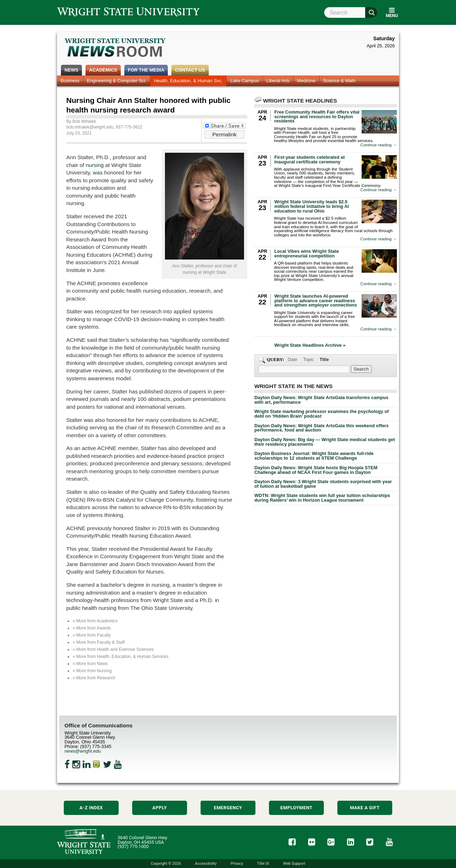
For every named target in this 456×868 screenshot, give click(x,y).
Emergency (228, 808)
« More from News (90, 664)
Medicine (306, 81)
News (71, 70)
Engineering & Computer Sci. (117, 81)
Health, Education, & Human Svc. (188, 81)
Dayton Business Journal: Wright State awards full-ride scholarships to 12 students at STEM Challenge (314, 456)
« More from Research (94, 678)
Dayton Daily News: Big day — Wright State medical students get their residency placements (325, 442)
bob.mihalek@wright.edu (90, 127)
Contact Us (190, 70)
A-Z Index (91, 808)
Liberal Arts (278, 81)
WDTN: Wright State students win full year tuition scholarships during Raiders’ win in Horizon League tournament (322, 498)
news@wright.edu (83, 751)
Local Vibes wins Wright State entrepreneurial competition (307, 253)
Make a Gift (365, 808)
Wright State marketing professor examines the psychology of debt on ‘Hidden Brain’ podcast (322, 414)
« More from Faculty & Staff (99, 642)
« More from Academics (95, 621)
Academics (103, 70)
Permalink (224, 134)
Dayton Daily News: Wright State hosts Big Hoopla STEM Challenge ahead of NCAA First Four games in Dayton (316, 470)
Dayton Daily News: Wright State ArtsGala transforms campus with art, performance (321, 400)
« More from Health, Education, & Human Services (121, 657)
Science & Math (339, 81)
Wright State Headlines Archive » (310, 346)
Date (292, 359)
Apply (160, 808)
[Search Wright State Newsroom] (361, 369)
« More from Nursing (92, 671)
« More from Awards (92, 628)
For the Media (146, 70)
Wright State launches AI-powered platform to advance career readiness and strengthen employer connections (316, 301)
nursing (95, 165)
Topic (309, 359)
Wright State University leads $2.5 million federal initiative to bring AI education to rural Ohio (312, 206)
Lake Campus (244, 81)
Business (70, 81)
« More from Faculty (92, 635)
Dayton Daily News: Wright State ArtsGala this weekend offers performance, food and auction (322, 428)
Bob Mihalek (84, 121)
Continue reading (379, 145)
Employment (296, 808)
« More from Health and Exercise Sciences (113, 649)
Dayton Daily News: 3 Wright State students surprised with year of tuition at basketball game (323, 484)
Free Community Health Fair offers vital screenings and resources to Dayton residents (317, 117)
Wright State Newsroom (116, 48)
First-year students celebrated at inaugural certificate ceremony (310, 160)
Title (324, 359)
